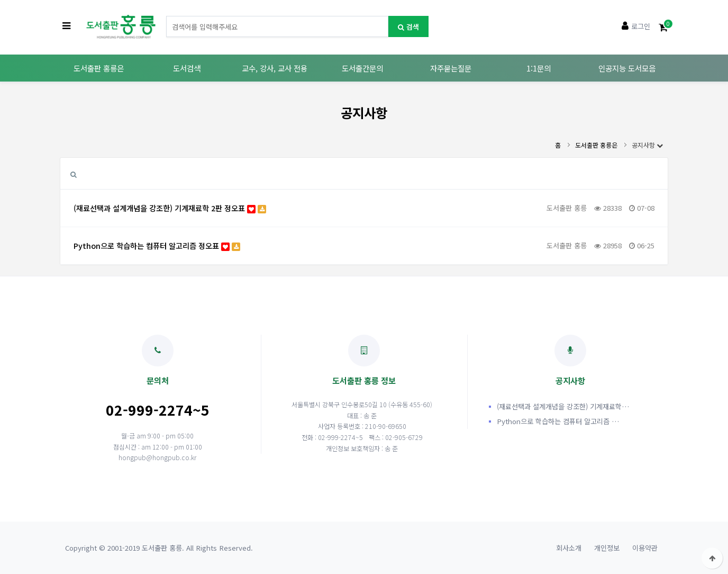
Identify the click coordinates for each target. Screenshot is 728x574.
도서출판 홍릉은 (99, 68)
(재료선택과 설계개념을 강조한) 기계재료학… (563, 406)
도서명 (166, 16)
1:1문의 (539, 68)
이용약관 (645, 548)
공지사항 (647, 145)
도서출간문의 (362, 68)
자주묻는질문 (451, 68)
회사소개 (569, 548)
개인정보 (607, 548)
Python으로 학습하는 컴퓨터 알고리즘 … (558, 421)
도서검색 (187, 68)
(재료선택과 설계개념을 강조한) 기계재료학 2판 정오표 (170, 208)
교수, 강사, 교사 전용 (275, 68)
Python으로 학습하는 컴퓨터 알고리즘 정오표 (157, 245)
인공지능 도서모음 (627, 68)
